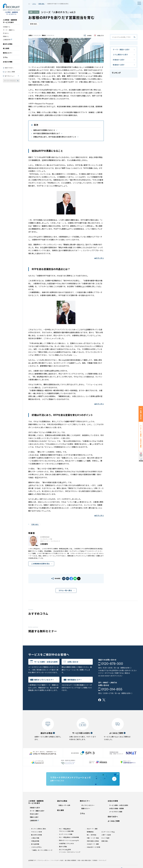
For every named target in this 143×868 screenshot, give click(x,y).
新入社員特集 (35, 844)
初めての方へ (9, 68)
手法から (6, 33)
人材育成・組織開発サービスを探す (10, 21)
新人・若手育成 (91, 835)
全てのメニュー (10, 76)
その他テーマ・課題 (93, 844)
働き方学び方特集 (36, 835)
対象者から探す (119, 60)
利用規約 (95, 860)
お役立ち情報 (8, 62)
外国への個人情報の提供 (84, 860)
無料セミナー (8, 53)
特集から (6, 36)
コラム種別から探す (120, 55)
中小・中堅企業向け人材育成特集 (69, 837)
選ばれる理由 (8, 44)
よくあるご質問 (10, 72)
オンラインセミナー (88, 805)
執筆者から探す (119, 65)
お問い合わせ (73, 662)
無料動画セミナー (75, 680)
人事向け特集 (35, 838)
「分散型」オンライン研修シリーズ (42, 850)
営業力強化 (41, 4)
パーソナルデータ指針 (57, 860)
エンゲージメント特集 (66, 834)
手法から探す (34, 814)
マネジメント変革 (36, 832)
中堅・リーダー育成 (93, 838)
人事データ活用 (106, 835)
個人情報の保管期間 (70, 860)
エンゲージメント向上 (108, 832)
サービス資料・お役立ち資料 (46, 662)
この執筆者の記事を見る (41, 564)
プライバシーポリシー (43, 860)
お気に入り (101, 35)
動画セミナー (86, 808)
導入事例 (6, 48)
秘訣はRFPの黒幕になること (44, 130)
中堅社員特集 (35, 841)
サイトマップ (103, 860)
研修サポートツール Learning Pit (69, 840)
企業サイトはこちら (83, 779)
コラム (5, 57)
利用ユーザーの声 (64, 805)
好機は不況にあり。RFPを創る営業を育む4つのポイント (55, 137)
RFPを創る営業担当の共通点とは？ (47, 133)
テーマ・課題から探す (121, 49)
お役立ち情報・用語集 (117, 808)
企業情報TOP (32, 860)
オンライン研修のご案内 (38, 829)
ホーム (29, 4)
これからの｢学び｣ (36, 847)
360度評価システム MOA (66, 843)
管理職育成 (90, 832)
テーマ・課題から (9, 30)
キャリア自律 (105, 838)
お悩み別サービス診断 (93, 847)
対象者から (7, 27)
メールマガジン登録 (116, 812)
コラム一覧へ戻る (65, 590)
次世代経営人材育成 (93, 841)
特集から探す (34, 817)
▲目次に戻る (99, 258)
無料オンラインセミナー (44, 680)
